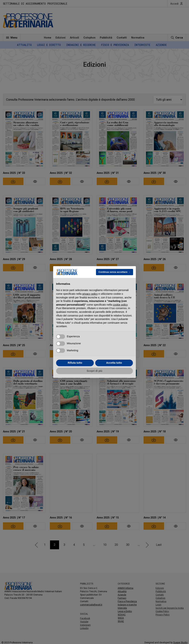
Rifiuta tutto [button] (75, 363)
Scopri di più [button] (95, 371)
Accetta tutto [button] (114, 363)
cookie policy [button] (120, 305)
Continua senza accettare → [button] (115, 272)
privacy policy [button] (90, 294)
